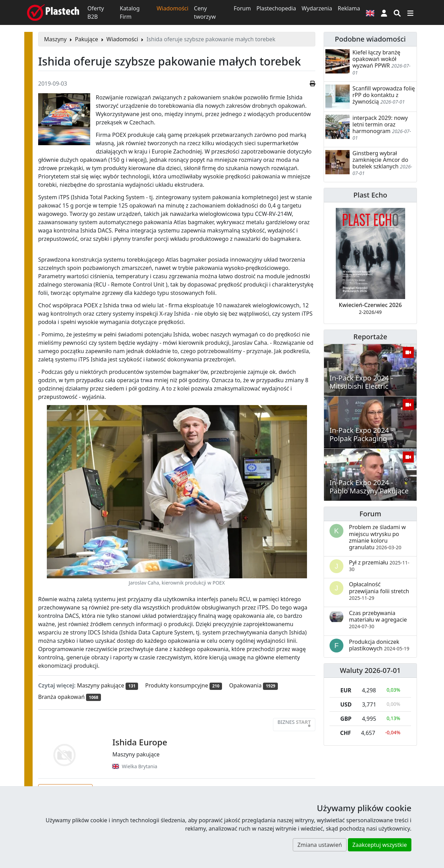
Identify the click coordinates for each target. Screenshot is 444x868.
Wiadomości (172, 8)
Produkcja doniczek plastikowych (379, 645)
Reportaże (370, 337)
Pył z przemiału (379, 565)
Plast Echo (370, 195)
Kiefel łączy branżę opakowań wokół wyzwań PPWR (376, 59)
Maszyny (55, 39)
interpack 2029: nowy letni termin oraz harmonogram (380, 124)
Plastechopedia (276, 8)
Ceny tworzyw (205, 12)
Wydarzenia (317, 8)
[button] (384, 12)
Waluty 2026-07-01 (370, 670)
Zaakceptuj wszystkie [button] (380, 845)
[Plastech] (53, 12)
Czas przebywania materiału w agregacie (378, 619)
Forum (242, 8)
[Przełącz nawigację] (410, 12)
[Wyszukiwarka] (397, 12)
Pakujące (87, 39)
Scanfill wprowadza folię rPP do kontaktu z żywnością (384, 95)
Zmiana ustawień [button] (319, 845)
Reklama (349, 8)
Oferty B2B (96, 12)
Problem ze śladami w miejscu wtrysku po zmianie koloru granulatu (377, 537)
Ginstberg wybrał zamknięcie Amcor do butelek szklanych (380, 160)
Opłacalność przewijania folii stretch (379, 591)
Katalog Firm (130, 12)
